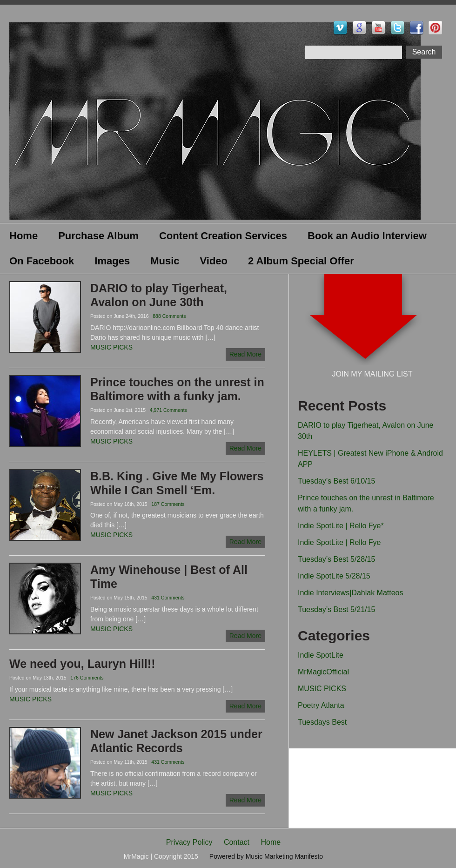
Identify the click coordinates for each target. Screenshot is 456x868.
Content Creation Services (223, 236)
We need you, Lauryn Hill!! (82, 664)
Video (214, 261)
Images (112, 261)
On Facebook (42, 261)
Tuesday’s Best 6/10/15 (336, 481)
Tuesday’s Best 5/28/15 (336, 559)
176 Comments (87, 678)
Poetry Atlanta (321, 705)
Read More (245, 354)
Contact (237, 842)
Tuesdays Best (322, 722)
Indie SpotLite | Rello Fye (339, 542)
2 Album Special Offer (301, 261)
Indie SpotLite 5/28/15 (334, 576)
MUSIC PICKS (111, 347)
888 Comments (169, 316)
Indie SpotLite (321, 655)
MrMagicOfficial (323, 672)
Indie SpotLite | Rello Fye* (341, 526)
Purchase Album (98, 236)
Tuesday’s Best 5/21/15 (336, 609)
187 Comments (168, 504)
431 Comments (168, 598)
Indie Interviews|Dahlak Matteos (350, 593)
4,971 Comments (168, 410)
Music (165, 261)
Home (23, 236)
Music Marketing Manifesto (285, 856)
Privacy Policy (189, 842)
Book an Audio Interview (367, 236)
